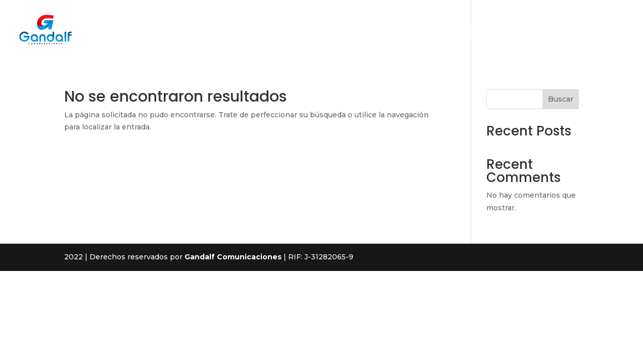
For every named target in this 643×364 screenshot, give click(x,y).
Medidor (611, 30)
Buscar (561, 99)
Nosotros (425, 30)
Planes (521, 30)
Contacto (565, 30)
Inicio (384, 30)
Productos (476, 30)
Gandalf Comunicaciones (233, 257)
